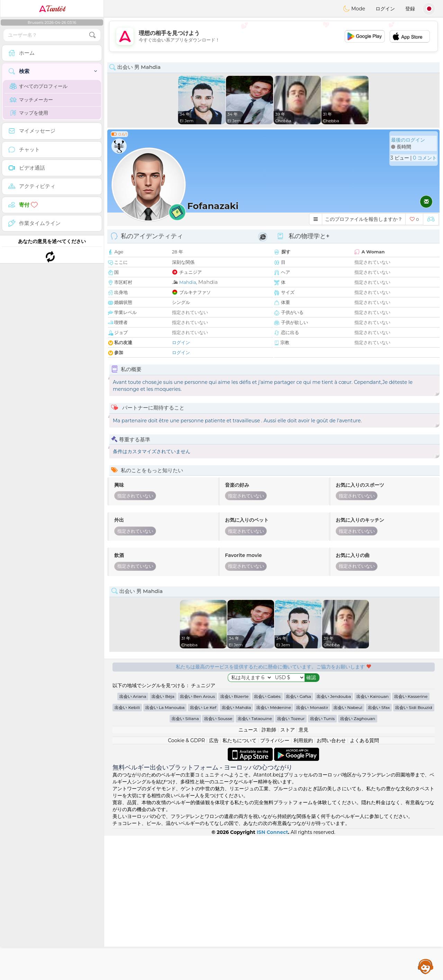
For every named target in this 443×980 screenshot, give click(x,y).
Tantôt (52, 9)
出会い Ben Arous (197, 841)
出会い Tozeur (291, 863)
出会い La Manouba (165, 852)
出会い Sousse (218, 863)
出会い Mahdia (236, 852)
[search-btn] (92, 35)
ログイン (385, 9)
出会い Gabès (267, 841)
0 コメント (425, 158)
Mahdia (188, 282)
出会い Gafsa (299, 841)
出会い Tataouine (255, 863)
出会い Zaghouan (358, 863)
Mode (354, 9)
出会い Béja (163, 841)
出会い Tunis (322, 863)
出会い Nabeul (348, 852)
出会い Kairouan (373, 841)
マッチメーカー (31, 100)
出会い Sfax (379, 852)
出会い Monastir (312, 852)
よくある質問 (364, 885)
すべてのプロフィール (39, 86)
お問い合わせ (331, 885)
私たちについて (239, 885)
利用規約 (303, 885)
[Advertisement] (273, 36)
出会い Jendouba (334, 841)
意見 (304, 874)
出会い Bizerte (235, 841)
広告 (214, 885)
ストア (288, 874)
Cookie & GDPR (186, 885)
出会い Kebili (127, 852)
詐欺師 (269, 874)
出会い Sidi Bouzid (414, 852)
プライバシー (275, 885)
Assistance (426, 966)
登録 (410, 9)
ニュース (248, 874)
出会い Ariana (133, 841)
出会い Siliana (185, 863)
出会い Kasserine (411, 841)
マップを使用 (29, 113)
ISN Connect (273, 977)
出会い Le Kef (203, 852)
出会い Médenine (274, 852)
